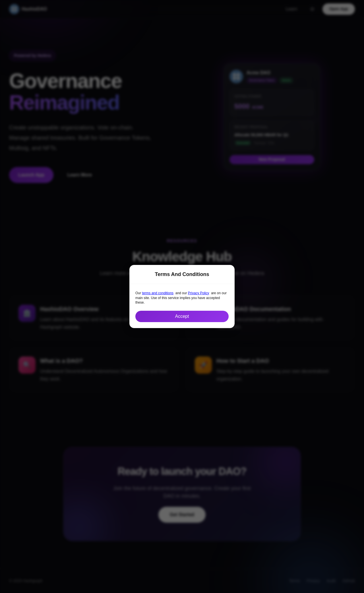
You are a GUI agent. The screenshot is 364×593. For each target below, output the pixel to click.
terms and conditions (158, 293)
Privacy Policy (199, 293)
